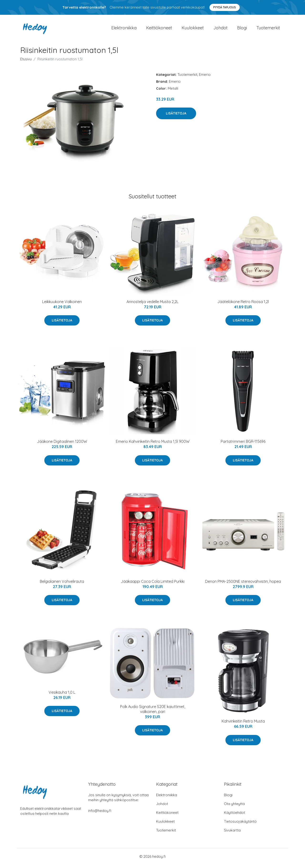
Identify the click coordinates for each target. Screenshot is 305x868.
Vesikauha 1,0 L (62, 696)
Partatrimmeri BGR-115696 (243, 445)
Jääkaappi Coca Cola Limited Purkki (153, 585)
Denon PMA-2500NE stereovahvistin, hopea (243, 585)
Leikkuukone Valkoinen (62, 305)
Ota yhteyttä (234, 807)
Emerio (205, 78)
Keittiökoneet (159, 29)
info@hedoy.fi (100, 814)
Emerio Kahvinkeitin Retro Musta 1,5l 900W (153, 445)
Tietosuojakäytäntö (240, 825)
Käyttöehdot (234, 816)
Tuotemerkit (268, 29)
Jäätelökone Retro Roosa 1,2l (243, 305)
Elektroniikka (124, 29)
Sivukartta (232, 834)
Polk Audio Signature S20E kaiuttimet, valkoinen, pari (153, 712)
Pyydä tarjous (225, 7)
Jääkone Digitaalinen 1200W (62, 445)
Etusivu (26, 62)
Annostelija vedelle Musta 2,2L (152, 305)
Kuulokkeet (193, 29)
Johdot (220, 29)
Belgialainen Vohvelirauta (62, 585)
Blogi (242, 29)
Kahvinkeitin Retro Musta (243, 724)
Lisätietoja (176, 117)
